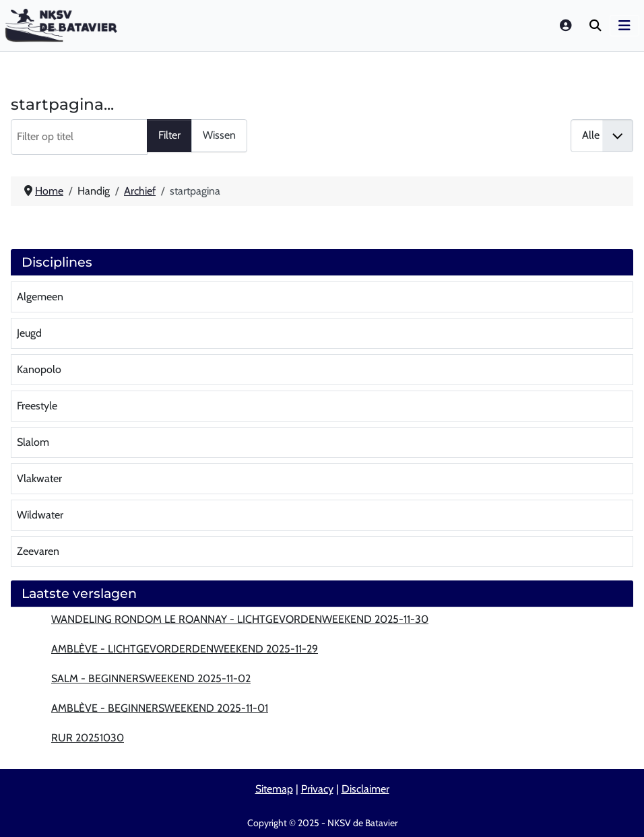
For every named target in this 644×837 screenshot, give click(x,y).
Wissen (219, 135)
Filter (169, 135)
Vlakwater (39, 478)
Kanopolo (39, 369)
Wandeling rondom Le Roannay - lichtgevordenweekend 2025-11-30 (240, 619)
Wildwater (40, 515)
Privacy (317, 789)
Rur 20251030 (88, 738)
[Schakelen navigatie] (624, 26)
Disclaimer (365, 789)
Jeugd (29, 333)
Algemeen (40, 297)
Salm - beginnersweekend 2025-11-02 (151, 678)
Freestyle (37, 406)
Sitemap (274, 789)
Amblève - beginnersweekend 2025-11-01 (160, 708)
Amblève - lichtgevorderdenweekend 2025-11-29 (185, 649)
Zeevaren (38, 551)
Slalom (33, 442)
